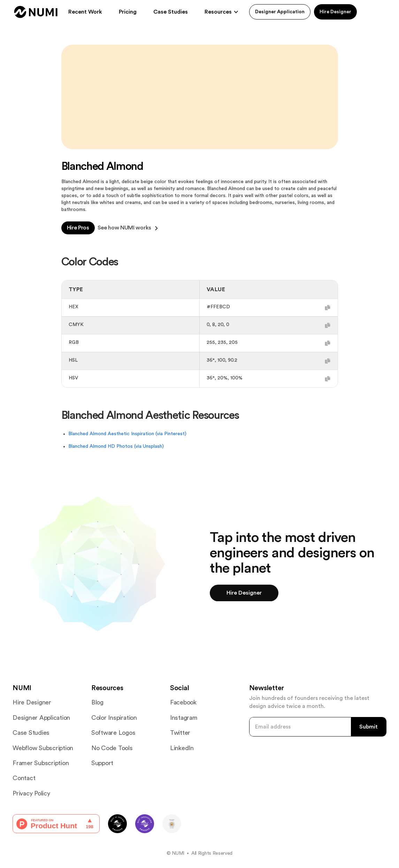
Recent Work (85, 12)
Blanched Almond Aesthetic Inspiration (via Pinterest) (127, 434)
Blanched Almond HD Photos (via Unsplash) (116, 446)
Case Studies (171, 12)
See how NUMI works (128, 228)
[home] (36, 12)
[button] (222, 12)
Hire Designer (335, 12)
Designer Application (280, 12)
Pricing (128, 12)
